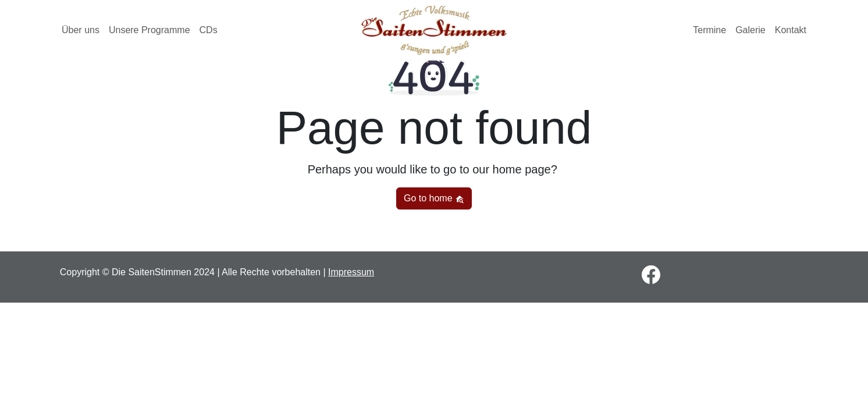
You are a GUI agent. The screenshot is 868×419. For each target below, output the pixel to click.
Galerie (750, 30)
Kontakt (791, 30)
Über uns (81, 30)
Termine (709, 30)
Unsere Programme (150, 30)
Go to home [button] (434, 198)
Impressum (351, 272)
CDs (209, 30)
